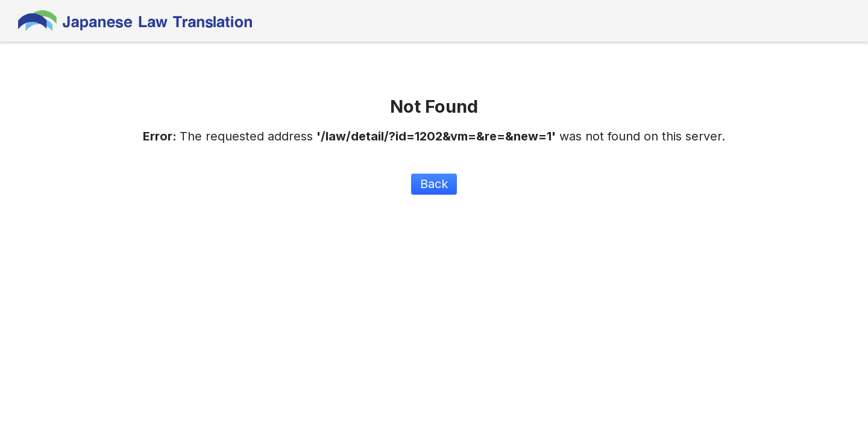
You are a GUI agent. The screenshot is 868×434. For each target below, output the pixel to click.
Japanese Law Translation (136, 21)
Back (434, 184)
